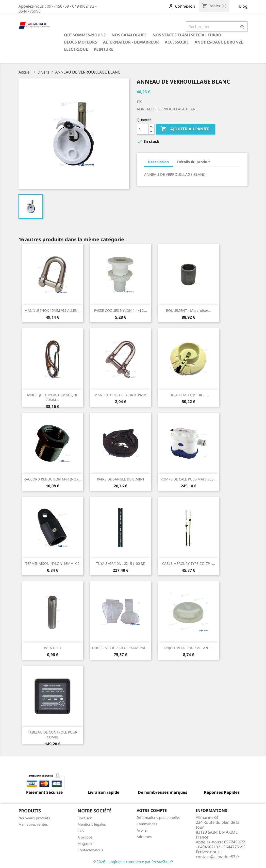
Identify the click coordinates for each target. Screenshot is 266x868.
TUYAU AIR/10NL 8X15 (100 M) (121, 563)
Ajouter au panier (185, 129)
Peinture (104, 49)
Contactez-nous (90, 850)
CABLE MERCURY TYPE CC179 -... (189, 563)
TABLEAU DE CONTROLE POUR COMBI (53, 735)
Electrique (76, 49)
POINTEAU (52, 648)
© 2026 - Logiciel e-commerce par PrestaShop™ (133, 862)
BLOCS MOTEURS (81, 42)
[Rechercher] (217, 27)
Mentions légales (92, 824)
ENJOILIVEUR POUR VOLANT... (189, 648)
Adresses (144, 837)
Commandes (147, 824)
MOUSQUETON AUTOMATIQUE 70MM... (52, 397)
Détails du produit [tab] (194, 162)
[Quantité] (143, 129)
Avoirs (142, 830)
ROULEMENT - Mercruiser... (188, 310)
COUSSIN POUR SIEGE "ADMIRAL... (120, 648)
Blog (243, 6)
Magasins (86, 844)
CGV (81, 831)
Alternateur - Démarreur (131, 42)
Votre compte (152, 810)
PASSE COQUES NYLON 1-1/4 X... (121, 310)
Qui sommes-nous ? (85, 35)
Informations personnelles (159, 817)
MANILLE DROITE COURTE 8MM (120, 395)
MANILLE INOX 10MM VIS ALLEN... (52, 310)
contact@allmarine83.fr (218, 857)
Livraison (85, 818)
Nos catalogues (129, 35)
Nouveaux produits (34, 818)
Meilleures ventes (33, 824)
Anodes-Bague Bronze (219, 42)
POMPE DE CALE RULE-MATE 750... (189, 479)
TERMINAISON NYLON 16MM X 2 (52, 563)
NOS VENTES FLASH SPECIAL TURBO (187, 35)
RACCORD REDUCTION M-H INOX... (52, 479)
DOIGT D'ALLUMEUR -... (188, 395)
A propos (85, 837)
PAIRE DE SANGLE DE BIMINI (121, 479)
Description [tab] (158, 162)
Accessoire (177, 42)
